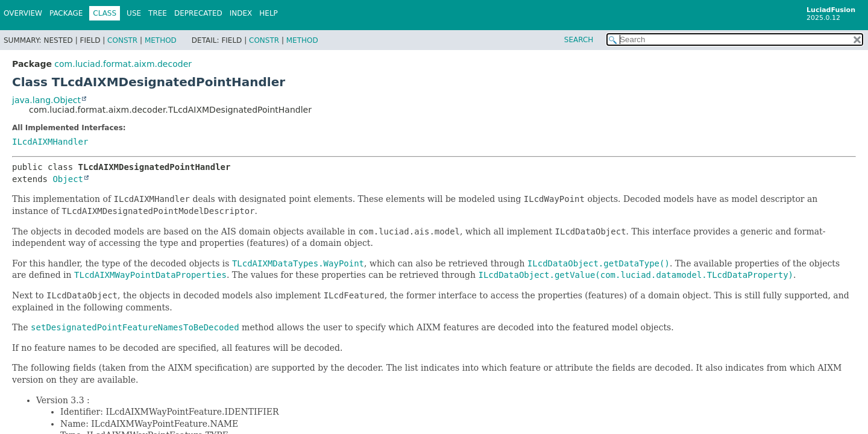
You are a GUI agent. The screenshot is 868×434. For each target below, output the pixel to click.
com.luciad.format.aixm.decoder (123, 64)
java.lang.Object (46, 100)
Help (269, 13)
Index (241, 13)
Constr (122, 40)
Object (68, 179)
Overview (23, 13)
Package (66, 13)
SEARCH (579, 40)
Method (161, 40)
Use (134, 13)
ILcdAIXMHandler (50, 142)
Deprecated (198, 13)
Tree (158, 13)
